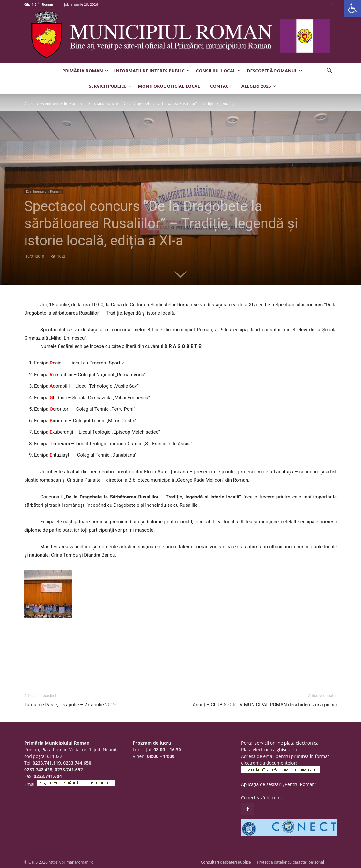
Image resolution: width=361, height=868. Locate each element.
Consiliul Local (218, 71)
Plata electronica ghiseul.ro (269, 749)
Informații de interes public (152, 71)
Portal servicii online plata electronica (280, 743)
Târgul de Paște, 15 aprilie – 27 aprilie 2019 (70, 705)
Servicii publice (110, 86)
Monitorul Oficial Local (169, 86)
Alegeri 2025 (259, 86)
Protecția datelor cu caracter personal (291, 862)
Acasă (29, 104)
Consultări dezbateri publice (226, 862)
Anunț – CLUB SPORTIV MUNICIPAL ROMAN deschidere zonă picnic (265, 705)
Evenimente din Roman (62, 104)
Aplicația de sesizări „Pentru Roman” (279, 784)
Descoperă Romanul (275, 71)
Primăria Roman (85, 71)
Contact (221, 86)
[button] (353, 8)
